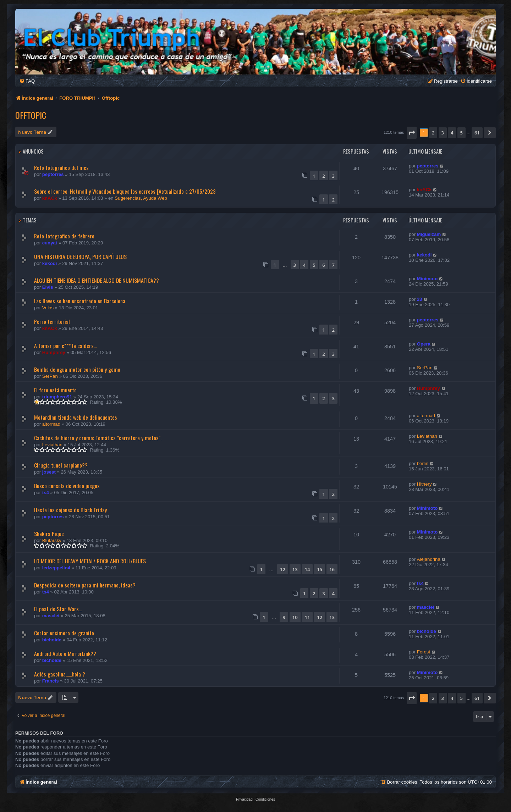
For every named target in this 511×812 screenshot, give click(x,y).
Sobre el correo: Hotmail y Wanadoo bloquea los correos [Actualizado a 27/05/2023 (125, 191)
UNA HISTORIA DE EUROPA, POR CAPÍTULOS (80, 256)
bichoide (52, 640)
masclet (51, 616)
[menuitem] (27, 81)
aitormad (51, 424)
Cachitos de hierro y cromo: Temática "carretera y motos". (98, 438)
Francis (51, 681)
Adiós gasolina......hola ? (60, 674)
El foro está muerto (55, 390)
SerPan (50, 376)
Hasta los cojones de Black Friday (70, 510)
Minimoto (427, 279)
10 (295, 617)
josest (49, 472)
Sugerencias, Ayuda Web (141, 198)
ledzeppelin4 (56, 568)
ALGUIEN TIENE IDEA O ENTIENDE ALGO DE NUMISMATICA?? (97, 280)
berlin (423, 463)
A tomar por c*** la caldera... (65, 346)
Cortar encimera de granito (64, 633)
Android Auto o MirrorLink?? (65, 653)
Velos (48, 308)
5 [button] (461, 133)
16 (332, 569)
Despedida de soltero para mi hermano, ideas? (85, 585)
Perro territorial (52, 321)
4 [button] (452, 133)
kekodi (50, 263)
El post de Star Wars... (58, 609)
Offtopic (31, 115)
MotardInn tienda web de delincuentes (76, 417)
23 (420, 299)
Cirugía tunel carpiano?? (61, 465)
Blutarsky (52, 540)
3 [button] (443, 133)
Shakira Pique (49, 534)
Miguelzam (429, 234)
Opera (424, 344)
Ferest (424, 652)
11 (307, 617)
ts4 (46, 493)
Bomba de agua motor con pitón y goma (77, 369)
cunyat (50, 243)
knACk (50, 198)
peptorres (53, 174)
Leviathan (52, 445)
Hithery (424, 484)
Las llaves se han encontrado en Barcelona (80, 301)
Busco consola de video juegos (67, 486)
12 (283, 569)
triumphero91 (57, 397)
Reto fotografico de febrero (64, 236)
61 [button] (477, 133)
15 (320, 569)
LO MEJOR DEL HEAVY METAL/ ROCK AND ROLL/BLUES (90, 561)
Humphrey (54, 352)
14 (307, 569)
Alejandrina (429, 559)
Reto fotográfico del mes (61, 167)
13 (295, 569)
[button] (412, 133)
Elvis (48, 287)
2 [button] (433, 133)
